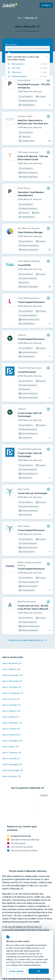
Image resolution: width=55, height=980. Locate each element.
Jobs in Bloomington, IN (12, 770)
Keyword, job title (11, 45)
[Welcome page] (10, 5)
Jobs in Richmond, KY (11, 735)
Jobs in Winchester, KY (12, 681)
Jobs (20, 18)
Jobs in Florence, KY (11, 699)
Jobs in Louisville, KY (11, 758)
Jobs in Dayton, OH (10, 747)
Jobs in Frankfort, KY (11, 729)
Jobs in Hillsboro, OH (11, 669)
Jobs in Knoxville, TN (11, 776)
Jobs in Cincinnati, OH (12, 687)
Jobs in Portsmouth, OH (12, 675)
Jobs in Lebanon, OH (11, 711)
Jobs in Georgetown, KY (13, 693)
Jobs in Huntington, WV (12, 741)
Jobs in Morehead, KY (12, 663)
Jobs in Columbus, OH (12, 753)
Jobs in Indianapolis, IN (12, 764)
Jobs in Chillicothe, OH (12, 723)
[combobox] (27, 48)
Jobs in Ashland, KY (11, 717)
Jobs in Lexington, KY (11, 705)
